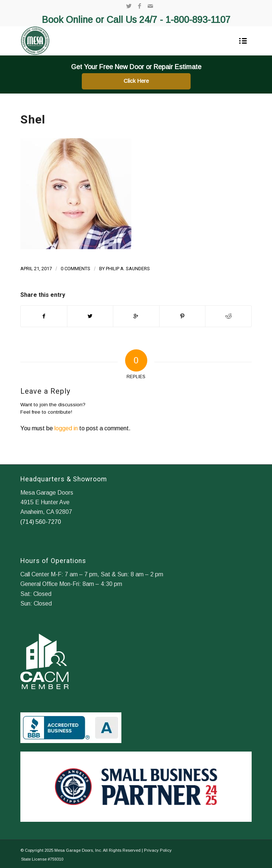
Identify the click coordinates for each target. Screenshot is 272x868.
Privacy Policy (158, 850)
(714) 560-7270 (41, 522)
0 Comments (75, 269)
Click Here (136, 81)
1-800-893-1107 (198, 20)
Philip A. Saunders (128, 269)
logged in (66, 428)
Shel (33, 119)
